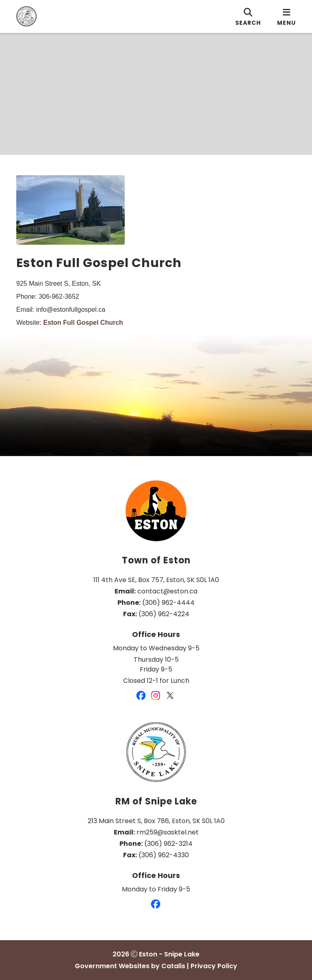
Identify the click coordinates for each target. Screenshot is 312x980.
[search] (248, 16)
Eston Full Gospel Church (83, 323)
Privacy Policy (214, 966)
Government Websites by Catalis (130, 966)
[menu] (286, 16)
